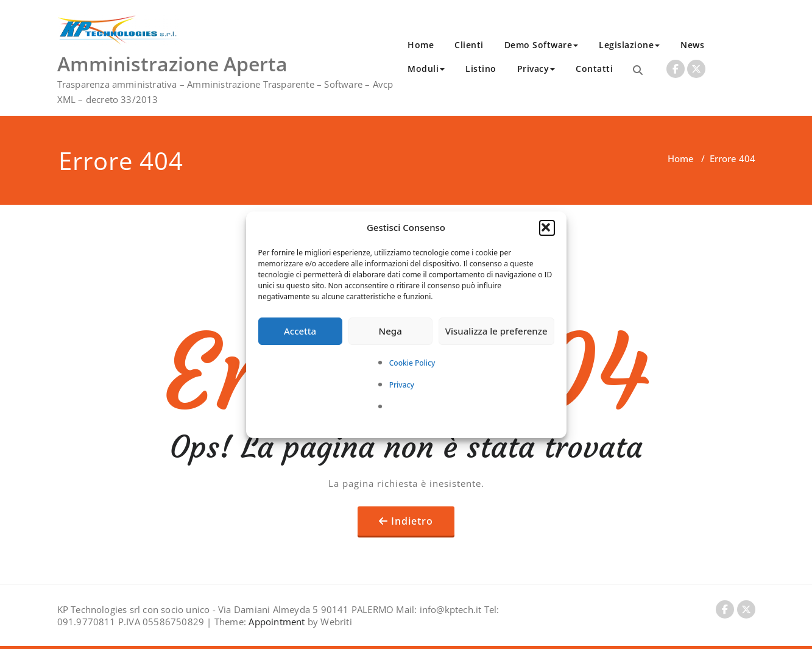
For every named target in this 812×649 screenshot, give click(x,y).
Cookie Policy (412, 363)
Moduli (426, 69)
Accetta (300, 331)
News (692, 45)
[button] (547, 228)
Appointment (275, 622)
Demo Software (542, 45)
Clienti (469, 45)
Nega (390, 331)
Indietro (412, 521)
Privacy (402, 385)
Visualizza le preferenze (496, 331)
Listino (481, 69)
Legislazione (629, 45)
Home (421, 45)
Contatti (594, 69)
